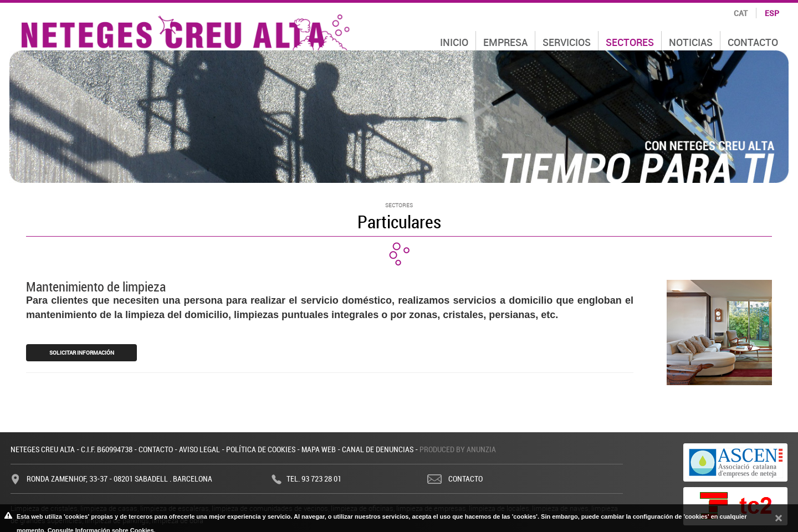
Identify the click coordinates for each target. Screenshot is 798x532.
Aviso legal (199, 449)
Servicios (567, 42)
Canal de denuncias (378, 449)
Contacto (753, 42)
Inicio (454, 42)
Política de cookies (261, 449)
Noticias (691, 42)
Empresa (505, 42)
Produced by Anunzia (458, 449)
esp (772, 13)
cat (741, 13)
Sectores (630, 42)
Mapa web (319, 449)
